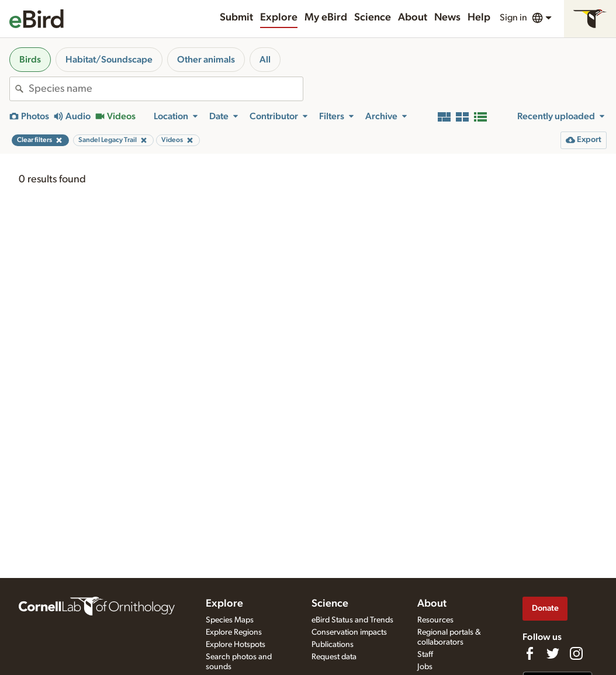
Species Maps (230, 620)
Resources (435, 620)
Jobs (425, 667)
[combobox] (166, 89)
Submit (236, 18)
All (265, 60)
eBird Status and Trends (352, 620)
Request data (334, 657)
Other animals (206, 60)
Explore (279, 18)
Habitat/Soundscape (109, 60)
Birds (30, 60)
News (447, 18)
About (413, 18)
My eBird (326, 18)
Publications (333, 645)
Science (373, 18)
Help (479, 18)
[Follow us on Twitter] (553, 653)
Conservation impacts (349, 632)
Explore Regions (234, 632)
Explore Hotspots (236, 645)
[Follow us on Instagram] (576, 653)
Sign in (513, 18)
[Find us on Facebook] (530, 653)
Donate (545, 608)
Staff (425, 655)
